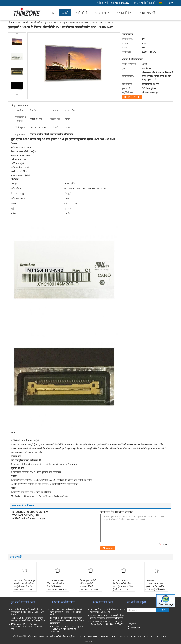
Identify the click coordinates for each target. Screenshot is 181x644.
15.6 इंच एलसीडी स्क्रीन (101, 602)
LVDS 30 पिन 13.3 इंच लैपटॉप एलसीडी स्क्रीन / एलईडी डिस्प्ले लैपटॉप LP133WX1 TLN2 (25, 585)
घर (53, 13)
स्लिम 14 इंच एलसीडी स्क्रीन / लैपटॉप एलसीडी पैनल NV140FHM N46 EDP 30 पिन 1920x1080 (67, 629)
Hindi (169, 3)
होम (10, 23)
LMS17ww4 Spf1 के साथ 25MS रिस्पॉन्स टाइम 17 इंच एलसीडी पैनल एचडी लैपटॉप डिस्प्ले (28, 619)
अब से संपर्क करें (134, 97)
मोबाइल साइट (135, 628)
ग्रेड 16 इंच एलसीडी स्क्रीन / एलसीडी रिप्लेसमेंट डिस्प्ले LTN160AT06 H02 (89, 585)
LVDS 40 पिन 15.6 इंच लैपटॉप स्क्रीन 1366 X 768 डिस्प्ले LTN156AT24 (107, 611)
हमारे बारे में (81, 13)
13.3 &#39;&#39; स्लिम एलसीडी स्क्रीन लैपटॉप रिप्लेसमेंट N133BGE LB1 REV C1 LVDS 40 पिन (57, 586)
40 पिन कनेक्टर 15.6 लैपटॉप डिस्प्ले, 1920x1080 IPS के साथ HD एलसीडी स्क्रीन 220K (27, 627)
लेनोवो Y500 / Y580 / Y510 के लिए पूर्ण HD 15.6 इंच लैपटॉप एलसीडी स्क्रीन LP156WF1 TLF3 (107, 624)
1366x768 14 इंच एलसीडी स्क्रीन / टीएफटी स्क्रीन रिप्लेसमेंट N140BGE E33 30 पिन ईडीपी (66, 612)
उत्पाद (17, 23)
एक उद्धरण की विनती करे (144, 3)
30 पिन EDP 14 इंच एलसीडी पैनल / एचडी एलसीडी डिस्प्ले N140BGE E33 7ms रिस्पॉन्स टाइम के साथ (68, 621)
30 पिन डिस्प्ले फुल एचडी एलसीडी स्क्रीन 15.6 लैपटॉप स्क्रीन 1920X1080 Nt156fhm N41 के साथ (27, 612)
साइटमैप (132, 623)
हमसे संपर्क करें (147, 13)
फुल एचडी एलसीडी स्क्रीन (23, 602)
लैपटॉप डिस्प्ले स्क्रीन (61, 496)
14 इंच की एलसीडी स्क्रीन (62, 602)
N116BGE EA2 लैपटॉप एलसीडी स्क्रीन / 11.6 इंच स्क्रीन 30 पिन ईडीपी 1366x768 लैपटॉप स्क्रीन (123, 586)
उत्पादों (65, 13)
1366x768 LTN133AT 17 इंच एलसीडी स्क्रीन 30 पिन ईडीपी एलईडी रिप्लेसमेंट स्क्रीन (155, 586)
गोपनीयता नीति (20, 637)
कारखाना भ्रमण (102, 13)
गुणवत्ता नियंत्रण (125, 13)
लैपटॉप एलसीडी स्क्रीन (32, 23)
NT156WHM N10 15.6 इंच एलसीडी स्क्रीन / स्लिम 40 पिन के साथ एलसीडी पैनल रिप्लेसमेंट (107, 617)
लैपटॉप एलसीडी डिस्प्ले (44, 496)
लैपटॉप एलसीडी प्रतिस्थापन (25, 496)
